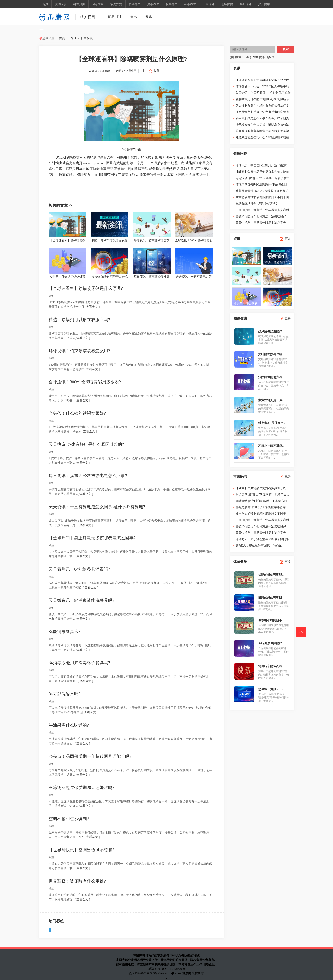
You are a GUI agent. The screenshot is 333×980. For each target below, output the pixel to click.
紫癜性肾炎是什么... (271, 400)
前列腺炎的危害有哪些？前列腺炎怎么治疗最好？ (262, 132)
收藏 (157, 71)
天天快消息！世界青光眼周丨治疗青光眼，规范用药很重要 (261, 224)
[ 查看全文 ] (92, 307)
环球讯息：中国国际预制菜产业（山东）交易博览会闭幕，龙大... (262, 166)
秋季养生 (172, 4)
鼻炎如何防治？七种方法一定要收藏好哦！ (261, 217)
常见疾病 (116, 4)
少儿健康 (264, 4)
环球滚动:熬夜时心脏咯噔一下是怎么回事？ (261, 185)
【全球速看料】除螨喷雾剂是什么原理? (86, 288)
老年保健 (227, 4)
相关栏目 (87, 17)
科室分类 (79, 4)
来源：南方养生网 (126, 71)
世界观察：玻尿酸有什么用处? (77, 881)
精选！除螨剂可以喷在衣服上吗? (79, 320)
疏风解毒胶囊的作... (271, 331)
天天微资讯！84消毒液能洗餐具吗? (81, 600)
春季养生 (135, 4)
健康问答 (115, 16)
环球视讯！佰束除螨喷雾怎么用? (79, 351)
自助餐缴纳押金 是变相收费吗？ (257, 204)
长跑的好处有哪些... (271, 575)
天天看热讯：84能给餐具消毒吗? (79, 569)
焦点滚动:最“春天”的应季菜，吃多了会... (262, 495)
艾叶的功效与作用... (271, 354)
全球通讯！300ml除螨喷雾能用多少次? (85, 382)
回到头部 (301, 632)
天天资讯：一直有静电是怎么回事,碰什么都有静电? (97, 507)
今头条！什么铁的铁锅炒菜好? (77, 413)
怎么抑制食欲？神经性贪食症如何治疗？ (262, 106)
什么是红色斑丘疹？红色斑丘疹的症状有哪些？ (262, 113)
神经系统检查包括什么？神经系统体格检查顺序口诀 (262, 138)
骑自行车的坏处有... (271, 666)
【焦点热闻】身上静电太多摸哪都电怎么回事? (92, 538)
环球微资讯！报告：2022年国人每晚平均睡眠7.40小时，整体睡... (262, 87)
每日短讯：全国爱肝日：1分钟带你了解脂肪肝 (263, 94)
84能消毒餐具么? (64, 632)
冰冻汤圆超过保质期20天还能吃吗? (81, 788)
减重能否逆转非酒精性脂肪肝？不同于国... (261, 515)
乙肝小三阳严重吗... (271, 446)
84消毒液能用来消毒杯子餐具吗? (79, 663)
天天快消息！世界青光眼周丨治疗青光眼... (261, 534)
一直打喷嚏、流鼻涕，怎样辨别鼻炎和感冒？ (262, 211)
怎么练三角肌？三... (271, 689)
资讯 (133, 16)
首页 (45, 4)
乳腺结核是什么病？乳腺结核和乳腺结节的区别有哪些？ (262, 100)
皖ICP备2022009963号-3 (145, 973)
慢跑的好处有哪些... (271, 597)
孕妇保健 (246, 4)
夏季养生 (153, 4)
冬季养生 (190, 4)
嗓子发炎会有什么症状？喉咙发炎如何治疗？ (262, 126)
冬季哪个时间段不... (271, 620)
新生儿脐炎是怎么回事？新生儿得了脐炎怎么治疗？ (262, 119)
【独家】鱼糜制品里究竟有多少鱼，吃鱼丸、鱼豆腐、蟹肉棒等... (262, 173)
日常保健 (209, 4)
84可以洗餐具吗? (64, 694)
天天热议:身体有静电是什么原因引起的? (86, 444)
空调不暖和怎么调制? (69, 819)
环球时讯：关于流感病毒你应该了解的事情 (262, 540)
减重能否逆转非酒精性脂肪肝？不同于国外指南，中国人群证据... (262, 198)
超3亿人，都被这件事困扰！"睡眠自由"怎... (259, 546)
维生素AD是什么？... (272, 423)
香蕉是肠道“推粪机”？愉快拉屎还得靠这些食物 (262, 192)
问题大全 (98, 4)
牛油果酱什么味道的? (69, 725)
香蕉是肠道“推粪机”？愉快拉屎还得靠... (262, 507)
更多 (288, 239)
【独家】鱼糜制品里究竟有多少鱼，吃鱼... (261, 489)
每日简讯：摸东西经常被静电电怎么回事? (88, 476)
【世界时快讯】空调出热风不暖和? (81, 850)
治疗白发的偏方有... (271, 377)
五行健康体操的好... (271, 643)
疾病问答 (61, 4)
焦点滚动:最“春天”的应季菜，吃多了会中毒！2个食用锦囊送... (262, 179)
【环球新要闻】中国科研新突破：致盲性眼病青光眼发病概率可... (262, 81)
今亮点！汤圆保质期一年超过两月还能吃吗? (90, 756)
